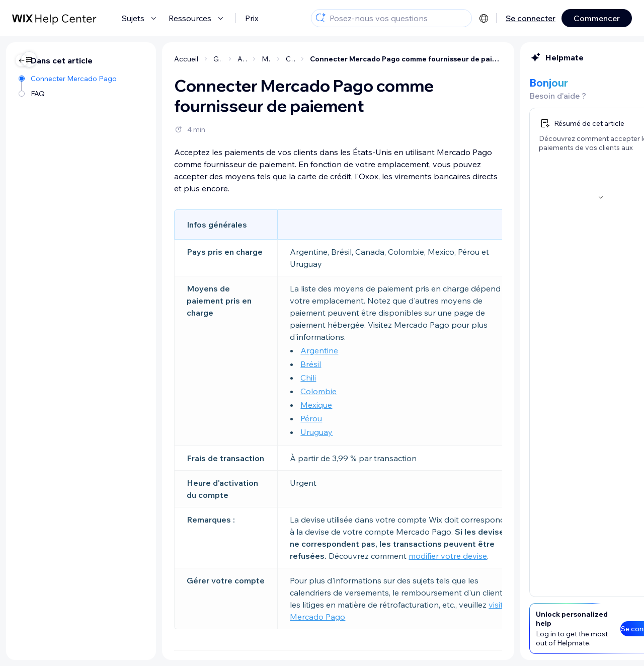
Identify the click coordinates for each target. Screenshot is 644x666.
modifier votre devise (348, 556)
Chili (209, 378)
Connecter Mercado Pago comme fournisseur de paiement (306, 59)
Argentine (220, 350)
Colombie (219, 391)
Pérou (212, 418)
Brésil (211, 364)
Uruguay (217, 432)
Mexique (217, 405)
